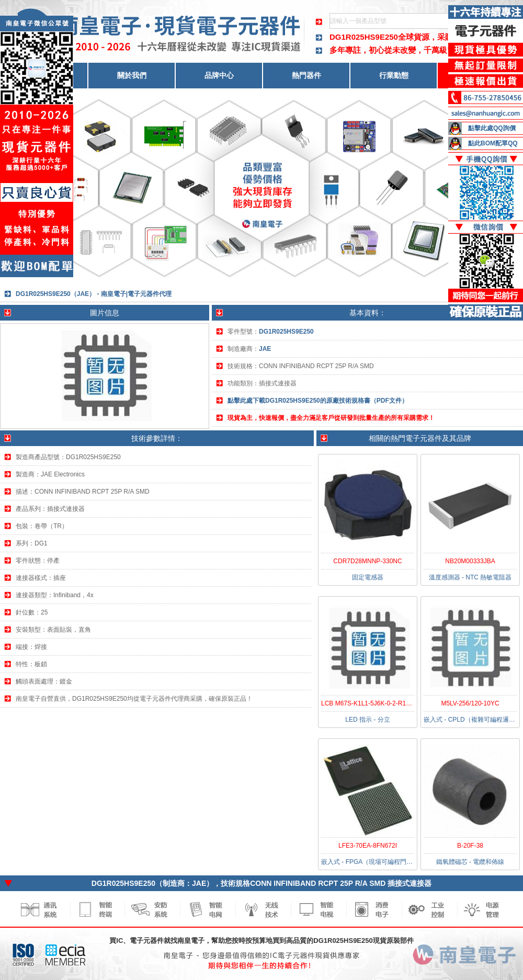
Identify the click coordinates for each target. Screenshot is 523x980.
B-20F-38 (470, 846)
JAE (265, 349)
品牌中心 (219, 75)
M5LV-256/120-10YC (470, 703)
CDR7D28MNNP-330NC (367, 561)
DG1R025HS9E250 (364, 37)
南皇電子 (191, 941)
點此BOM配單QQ (493, 143)
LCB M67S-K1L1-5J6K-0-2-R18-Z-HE (374, 703)
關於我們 (132, 75)
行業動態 (394, 75)
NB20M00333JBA (470, 561)
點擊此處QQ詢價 (492, 128)
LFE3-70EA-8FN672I (368, 846)
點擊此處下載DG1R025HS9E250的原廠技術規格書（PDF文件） (318, 401)
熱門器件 (306, 75)
